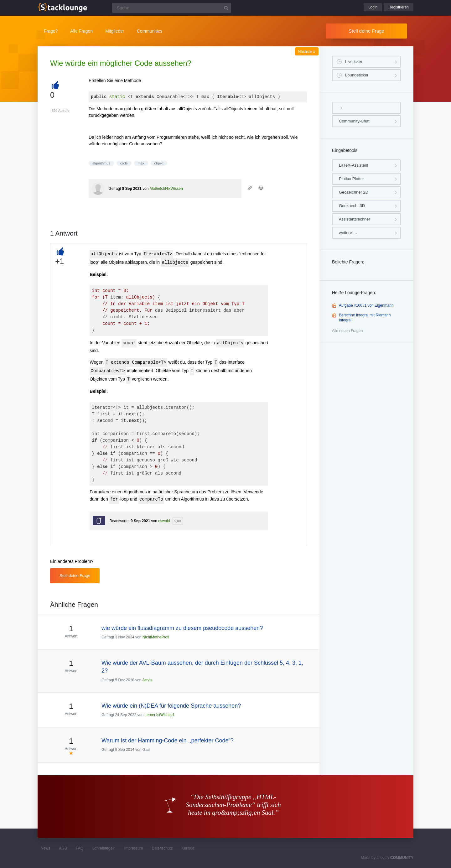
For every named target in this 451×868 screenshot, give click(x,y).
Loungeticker (357, 75)
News (45, 848)
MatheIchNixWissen (166, 189)
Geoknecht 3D (352, 206)
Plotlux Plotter (351, 179)
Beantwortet (120, 521)
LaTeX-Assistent (354, 165)
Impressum (134, 848)
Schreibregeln (104, 848)
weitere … (348, 233)
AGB (63, 848)
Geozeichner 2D (354, 192)
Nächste (307, 52)
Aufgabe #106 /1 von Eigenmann (366, 305)
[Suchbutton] (226, 8)
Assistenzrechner (355, 219)
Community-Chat (354, 121)
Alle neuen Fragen (347, 331)
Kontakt (188, 848)
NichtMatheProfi (156, 637)
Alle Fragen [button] (81, 31)
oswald (164, 521)
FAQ (80, 848)
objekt (159, 163)
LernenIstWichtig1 (159, 715)
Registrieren (399, 7)
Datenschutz (162, 848)
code (124, 163)
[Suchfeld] (172, 8)
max (141, 163)
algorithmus (101, 163)
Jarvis (147, 680)
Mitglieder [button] (115, 31)
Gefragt (115, 189)
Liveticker (354, 62)
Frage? (51, 31)
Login (373, 7)
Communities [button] (150, 31)
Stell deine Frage (366, 31)
